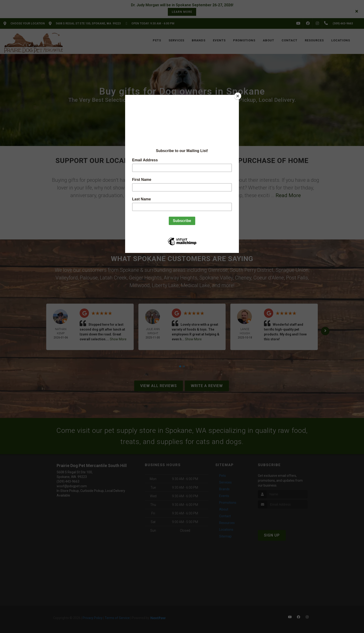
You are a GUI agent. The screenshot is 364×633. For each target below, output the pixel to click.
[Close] (238, 96)
